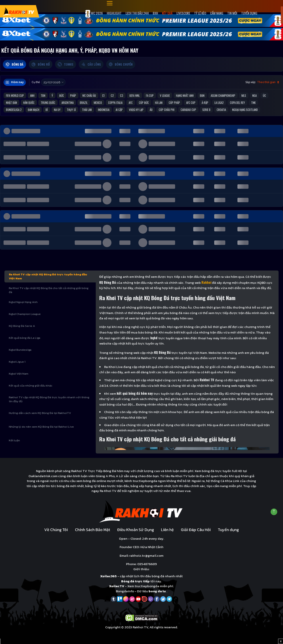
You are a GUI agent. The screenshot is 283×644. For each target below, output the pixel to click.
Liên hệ (167, 530)
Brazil (84, 103)
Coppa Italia (115, 103)
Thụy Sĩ (71, 110)
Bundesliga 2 (14, 110)
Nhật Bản (11, 103)
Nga (254, 95)
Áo (151, 110)
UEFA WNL (135, 95)
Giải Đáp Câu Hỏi (196, 530)
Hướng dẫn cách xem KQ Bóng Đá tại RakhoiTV (40, 413)
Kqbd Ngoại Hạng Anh (23, 302)
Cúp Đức (144, 103)
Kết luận (14, 440)
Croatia (221, 110)
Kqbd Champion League (25, 314)
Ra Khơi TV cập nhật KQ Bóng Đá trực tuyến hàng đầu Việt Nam (48, 276)
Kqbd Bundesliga (20, 350)
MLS (244, 95)
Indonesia (104, 110)
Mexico (98, 103)
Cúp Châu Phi (167, 110)
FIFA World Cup (15, 95)
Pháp (73, 95)
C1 (103, 95)
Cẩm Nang (217, 13)
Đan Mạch (34, 110)
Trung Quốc (48, 103)
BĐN (202, 95)
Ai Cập (119, 110)
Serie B (206, 110)
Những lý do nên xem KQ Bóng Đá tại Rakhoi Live (41, 427)
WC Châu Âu (89, 95)
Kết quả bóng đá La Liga (25, 338)
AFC (131, 103)
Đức (62, 95)
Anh (32, 95)
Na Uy (57, 110)
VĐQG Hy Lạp (136, 110)
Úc (264, 95)
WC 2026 (94, 14)
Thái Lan (87, 110)
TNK (253, 103)
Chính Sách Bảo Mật (93, 530)
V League (165, 95)
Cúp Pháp (174, 103)
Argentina (68, 103)
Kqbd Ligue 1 (17, 362)
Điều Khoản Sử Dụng (136, 530)
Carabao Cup (188, 110)
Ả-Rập (205, 103)
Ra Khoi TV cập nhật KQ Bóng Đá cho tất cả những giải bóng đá (49, 290)
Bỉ (47, 110)
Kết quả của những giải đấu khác (31, 386)
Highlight (114, 13)
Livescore (183, 13)
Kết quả (167, 13)
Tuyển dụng (249, 13)
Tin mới (232, 13)
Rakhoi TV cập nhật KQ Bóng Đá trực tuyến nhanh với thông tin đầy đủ (49, 399)
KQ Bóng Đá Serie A (22, 326)
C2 (112, 95)
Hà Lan (159, 103)
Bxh (155, 13)
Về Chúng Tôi (56, 530)
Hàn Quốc (29, 103)
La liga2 (219, 103)
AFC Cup (191, 103)
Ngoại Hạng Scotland (245, 110)
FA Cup (150, 95)
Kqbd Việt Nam (19, 374)
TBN (43, 95)
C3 (122, 95)
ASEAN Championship (223, 95)
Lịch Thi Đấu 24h (137, 13)
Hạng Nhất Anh (185, 95)
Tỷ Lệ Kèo (200, 13)
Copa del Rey (237, 103)
